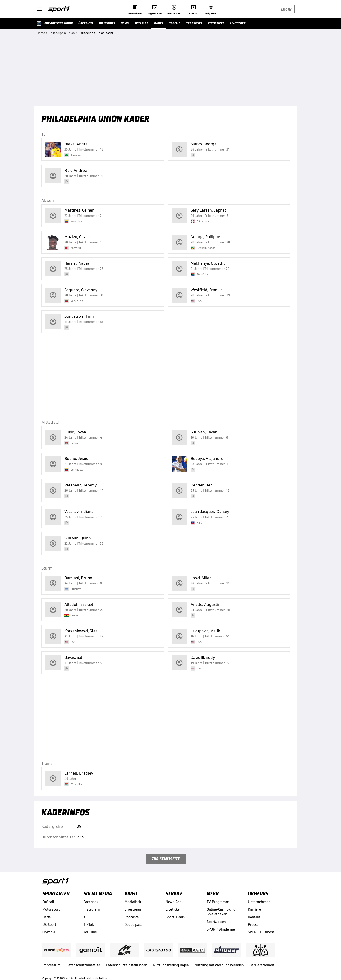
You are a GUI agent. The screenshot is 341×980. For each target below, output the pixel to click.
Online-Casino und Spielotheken (221, 912)
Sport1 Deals (175, 917)
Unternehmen (259, 902)
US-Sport (49, 924)
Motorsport (51, 909)
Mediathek (133, 902)
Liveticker (173, 909)
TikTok (89, 924)
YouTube (90, 932)
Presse (253, 924)
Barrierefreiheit (262, 965)
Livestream (133, 909)
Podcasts (132, 917)
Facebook (91, 902)
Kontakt (254, 917)
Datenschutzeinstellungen (127, 965)
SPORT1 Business (261, 932)
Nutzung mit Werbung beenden (219, 965)
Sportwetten (216, 922)
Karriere (254, 909)
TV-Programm (218, 902)
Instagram (92, 909)
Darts (47, 917)
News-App (174, 902)
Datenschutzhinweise (83, 965)
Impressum (52, 965)
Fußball (48, 902)
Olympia (49, 932)
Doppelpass (133, 924)
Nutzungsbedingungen (171, 965)
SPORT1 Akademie (221, 929)
